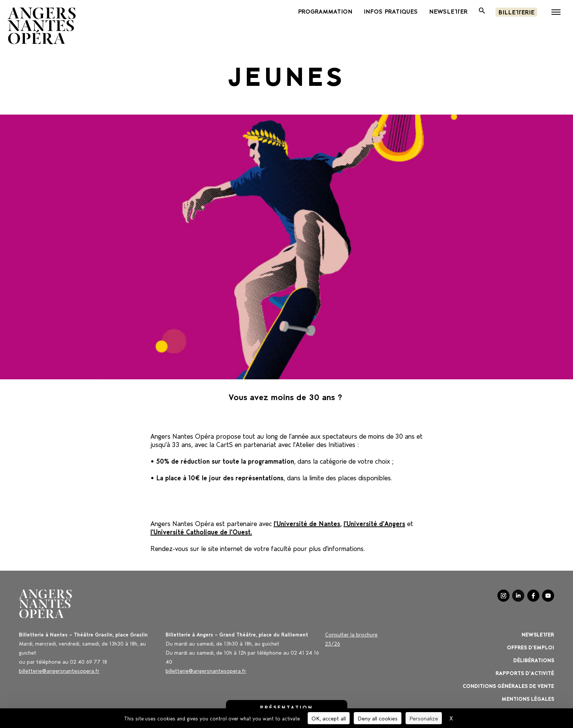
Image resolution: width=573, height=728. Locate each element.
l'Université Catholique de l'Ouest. (201, 531)
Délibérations (534, 660)
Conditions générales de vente (508, 685)
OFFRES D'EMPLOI (530, 647)
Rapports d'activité (525, 673)
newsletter (448, 11)
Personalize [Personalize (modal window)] (424, 718)
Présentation (286, 707)
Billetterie (516, 12)
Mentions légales (528, 698)
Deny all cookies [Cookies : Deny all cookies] (378, 718)
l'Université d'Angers (374, 523)
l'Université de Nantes (307, 523)
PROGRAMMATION (325, 11)
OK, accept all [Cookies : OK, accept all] (329, 718)
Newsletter (538, 634)
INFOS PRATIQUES (391, 11)
